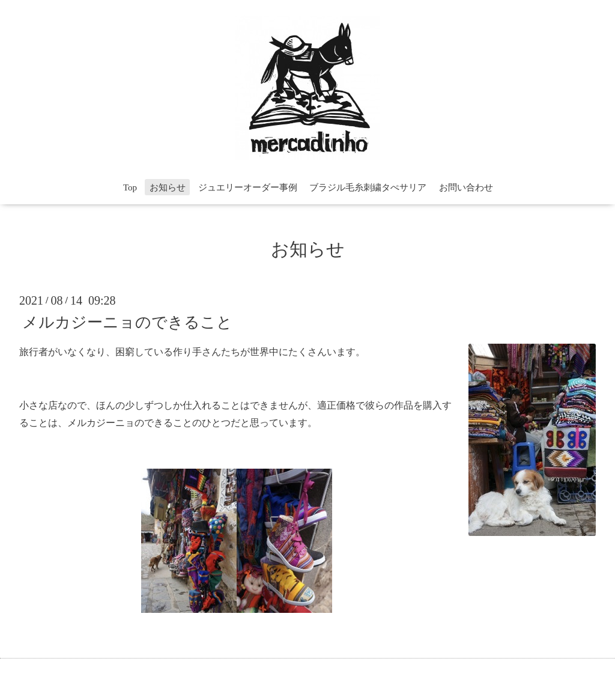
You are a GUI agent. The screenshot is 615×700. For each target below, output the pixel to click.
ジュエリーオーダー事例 (248, 187)
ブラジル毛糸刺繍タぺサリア (368, 187)
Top (130, 187)
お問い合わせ (466, 187)
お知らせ (168, 187)
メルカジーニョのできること (127, 322)
